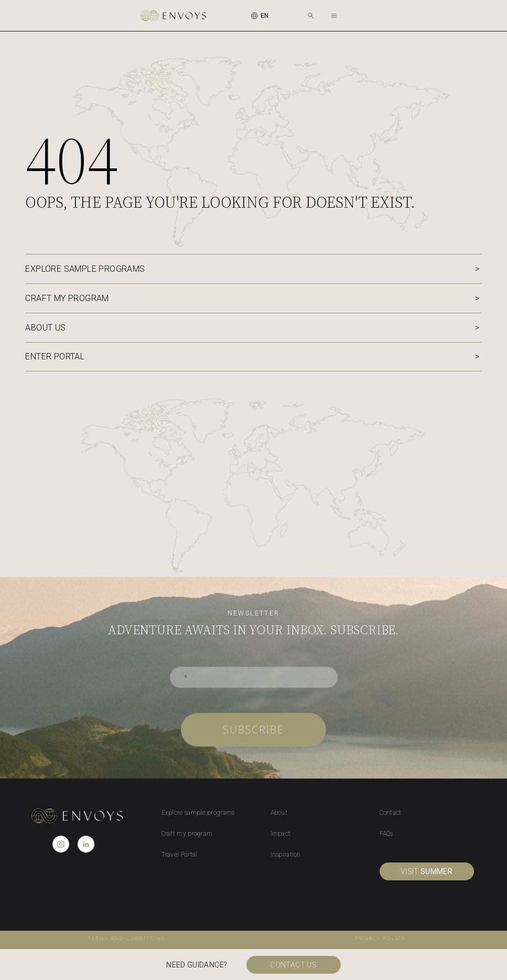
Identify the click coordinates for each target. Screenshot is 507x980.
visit (427, 871)
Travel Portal (180, 855)
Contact (391, 813)
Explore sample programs (85, 269)
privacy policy (380, 938)
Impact (281, 834)
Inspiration (286, 855)
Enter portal (55, 356)
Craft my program (67, 298)
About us (45, 328)
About (279, 813)
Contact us (294, 965)
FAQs (386, 834)
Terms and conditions (127, 938)
